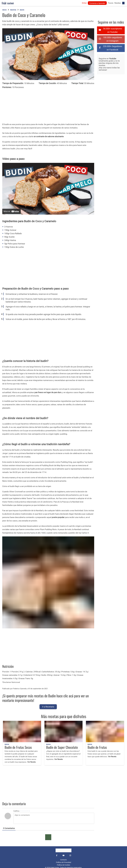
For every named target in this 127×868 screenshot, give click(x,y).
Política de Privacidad (64, 862)
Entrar (84, 3)
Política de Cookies (63, 865)
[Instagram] (70, 856)
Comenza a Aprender (97, 3)
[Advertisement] (49, 105)
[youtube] (111, 30)
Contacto (63, 860)
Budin (22, 10)
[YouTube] (63, 856)
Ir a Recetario (48, 707)
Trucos (111, 3)
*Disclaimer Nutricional (11, 682)
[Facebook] (57, 856)
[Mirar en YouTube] (11, 211)
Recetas (118, 3)
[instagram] (111, 39)
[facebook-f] (111, 48)
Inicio (4, 10)
